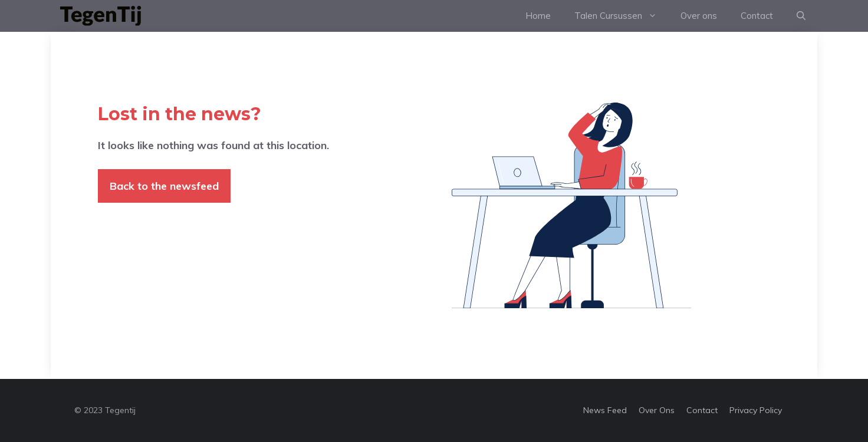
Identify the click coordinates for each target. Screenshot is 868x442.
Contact (757, 16)
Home (538, 16)
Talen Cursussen (622, 16)
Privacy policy (756, 410)
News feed (605, 410)
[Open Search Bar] (801, 16)
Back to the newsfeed (164, 186)
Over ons (699, 16)
